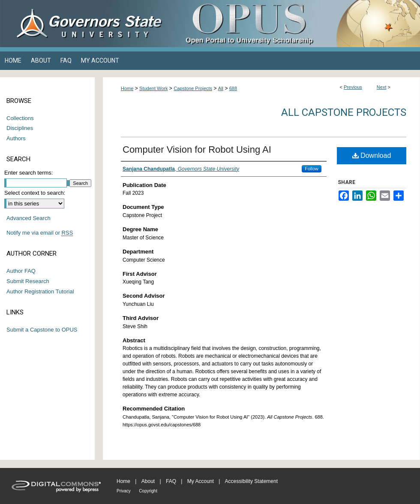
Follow (312, 169)
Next (382, 87)
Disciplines (20, 128)
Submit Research (28, 281)
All (221, 88)
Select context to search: (35, 193)
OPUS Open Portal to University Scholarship (296, 24)
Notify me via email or (40, 233)
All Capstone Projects (344, 112)
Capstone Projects (193, 88)
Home (127, 88)
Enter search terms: (28, 173)
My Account (201, 481)
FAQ (171, 481)
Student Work (153, 88)
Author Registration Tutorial (40, 291)
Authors (16, 138)
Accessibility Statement (251, 481)
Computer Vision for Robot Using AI (197, 149)
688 (233, 88)
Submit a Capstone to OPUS (42, 330)
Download (372, 155)
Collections (20, 118)
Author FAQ (21, 271)
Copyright (148, 491)
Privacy (124, 491)
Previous (353, 87)
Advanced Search (28, 218)
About (148, 481)
